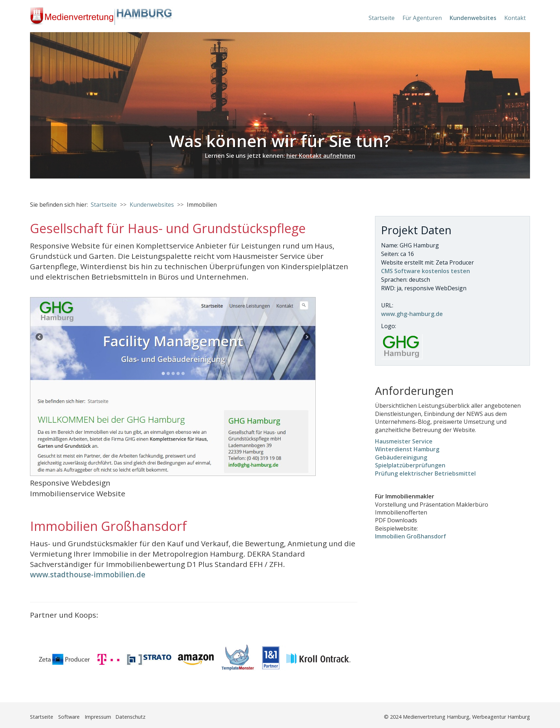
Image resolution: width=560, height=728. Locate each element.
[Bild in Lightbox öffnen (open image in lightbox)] (173, 386)
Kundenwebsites (473, 18)
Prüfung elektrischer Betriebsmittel (425, 473)
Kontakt (515, 18)
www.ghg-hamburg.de (412, 314)
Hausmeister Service (404, 441)
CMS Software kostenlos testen (426, 271)
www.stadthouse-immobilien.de (88, 574)
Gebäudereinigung (401, 457)
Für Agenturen (422, 18)
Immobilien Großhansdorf (411, 536)
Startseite (382, 18)
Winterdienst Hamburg (407, 449)
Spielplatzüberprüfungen (410, 465)
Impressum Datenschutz (115, 717)
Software (69, 717)
